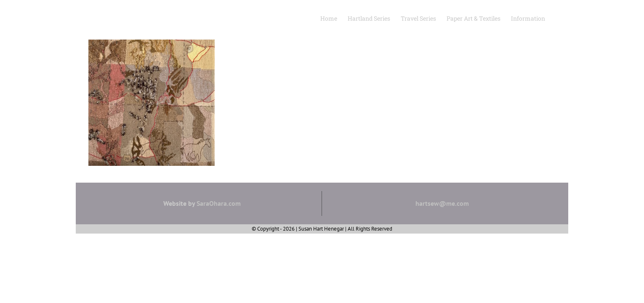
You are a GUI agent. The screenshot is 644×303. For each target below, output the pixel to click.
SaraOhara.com (219, 203)
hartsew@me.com (442, 203)
